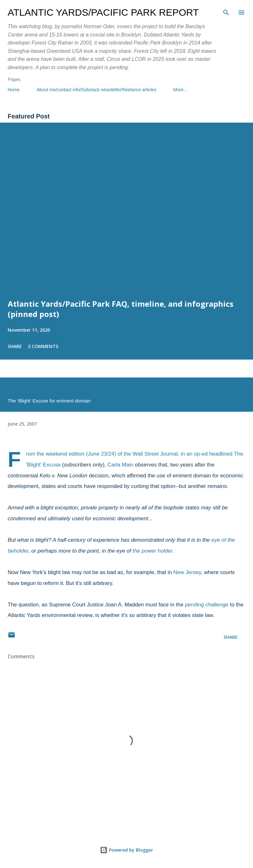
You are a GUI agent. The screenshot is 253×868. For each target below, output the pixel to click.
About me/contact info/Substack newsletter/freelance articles (96, 90)
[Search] (226, 12)
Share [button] (15, 346)
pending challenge (207, 605)
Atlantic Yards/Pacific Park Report (103, 12)
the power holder (152, 551)
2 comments (43, 346)
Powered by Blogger (126, 850)
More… (181, 90)
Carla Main (121, 465)
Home (14, 90)
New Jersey (187, 572)
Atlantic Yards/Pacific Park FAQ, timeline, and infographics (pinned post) (121, 309)
